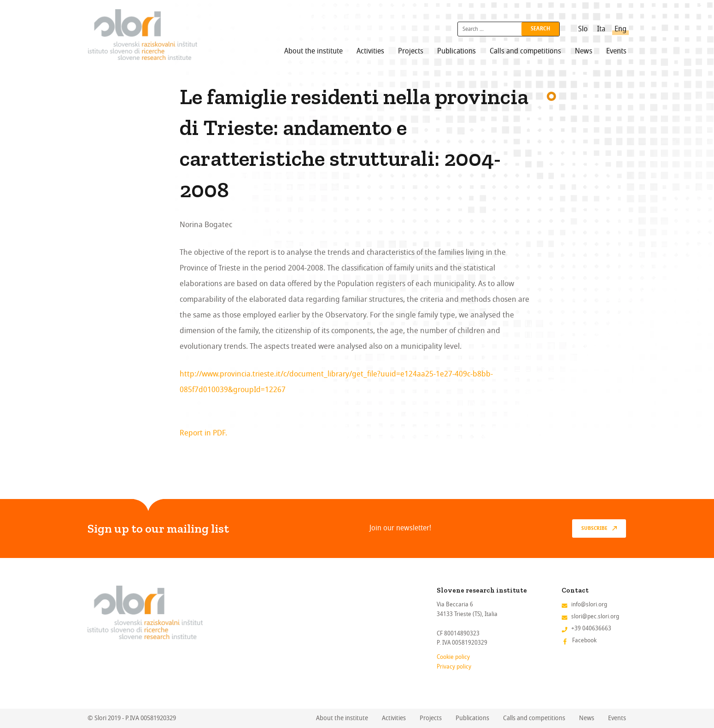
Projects (411, 51)
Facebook (584, 640)
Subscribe (594, 528)
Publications (456, 51)
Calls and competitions (525, 51)
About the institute (313, 51)
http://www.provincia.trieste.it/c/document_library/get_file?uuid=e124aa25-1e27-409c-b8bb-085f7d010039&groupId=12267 (336, 382)
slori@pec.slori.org (595, 616)
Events (616, 51)
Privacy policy (454, 666)
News (584, 51)
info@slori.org (589, 604)
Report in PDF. (203, 433)
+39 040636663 (591, 628)
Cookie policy (453, 657)
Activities (370, 51)
